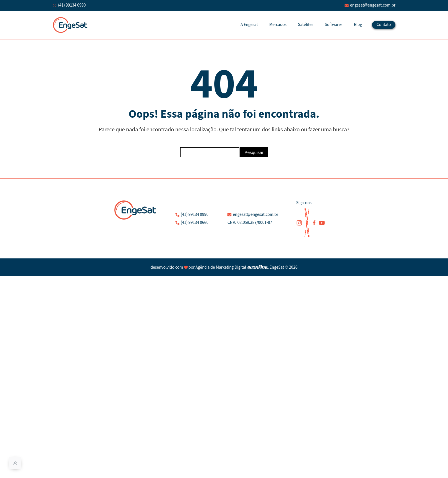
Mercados (278, 25)
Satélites (306, 25)
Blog (358, 25)
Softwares (334, 25)
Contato (384, 25)
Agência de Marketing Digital (221, 267)
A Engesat (249, 25)
